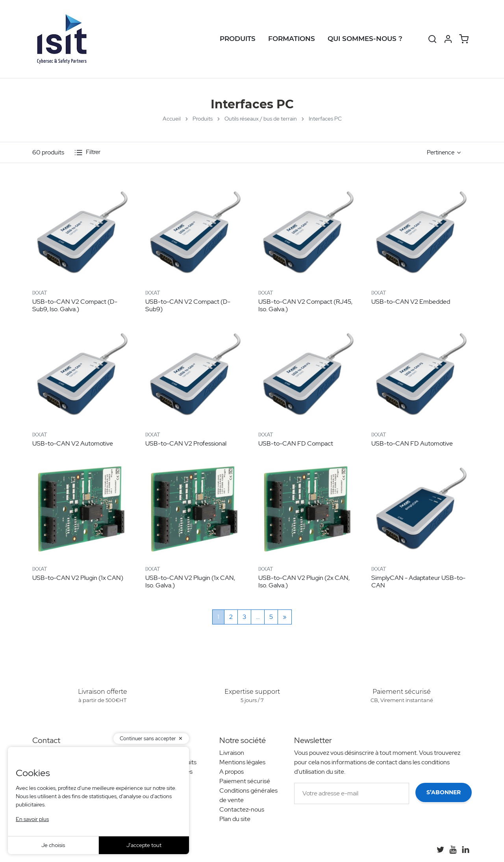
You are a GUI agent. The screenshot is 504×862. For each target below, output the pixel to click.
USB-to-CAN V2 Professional (186, 443)
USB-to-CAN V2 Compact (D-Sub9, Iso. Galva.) (75, 305)
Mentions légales (242, 762)
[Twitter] (440, 849)
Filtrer (87, 153)
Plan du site (235, 819)
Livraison (232, 753)
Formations (292, 39)
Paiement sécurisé (245, 781)
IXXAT (40, 293)
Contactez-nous (242, 809)
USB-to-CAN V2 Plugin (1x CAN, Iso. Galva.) (190, 581)
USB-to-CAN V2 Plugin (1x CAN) (78, 578)
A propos (232, 772)
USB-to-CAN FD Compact (296, 443)
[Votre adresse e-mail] (352, 793)
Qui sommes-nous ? (365, 39)
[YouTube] (453, 849)
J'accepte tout (144, 845)
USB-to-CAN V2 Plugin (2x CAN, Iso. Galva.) (304, 581)
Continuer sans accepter (148, 738)
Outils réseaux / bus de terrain (261, 119)
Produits (238, 39)
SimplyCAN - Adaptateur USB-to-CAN (418, 581)
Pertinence (441, 152)
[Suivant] (285, 617)
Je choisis (53, 845)
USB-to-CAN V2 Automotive (73, 443)
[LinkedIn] (465, 849)
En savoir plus (32, 819)
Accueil (172, 119)
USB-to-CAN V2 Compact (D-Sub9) (188, 305)
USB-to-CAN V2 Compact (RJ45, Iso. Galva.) (305, 305)
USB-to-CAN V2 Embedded (411, 302)
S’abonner (444, 792)
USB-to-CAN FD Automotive (412, 443)
